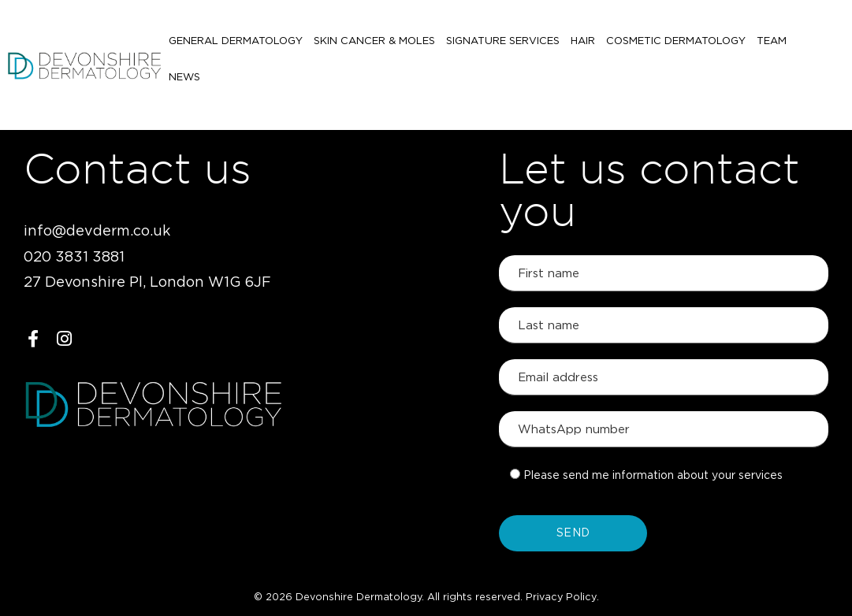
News (813, 45)
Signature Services (503, 45)
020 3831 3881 (74, 258)
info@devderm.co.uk (97, 232)
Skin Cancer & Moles (374, 45)
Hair (583, 45)
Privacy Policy (561, 597)
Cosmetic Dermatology (676, 45)
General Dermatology (236, 45)
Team (772, 45)
